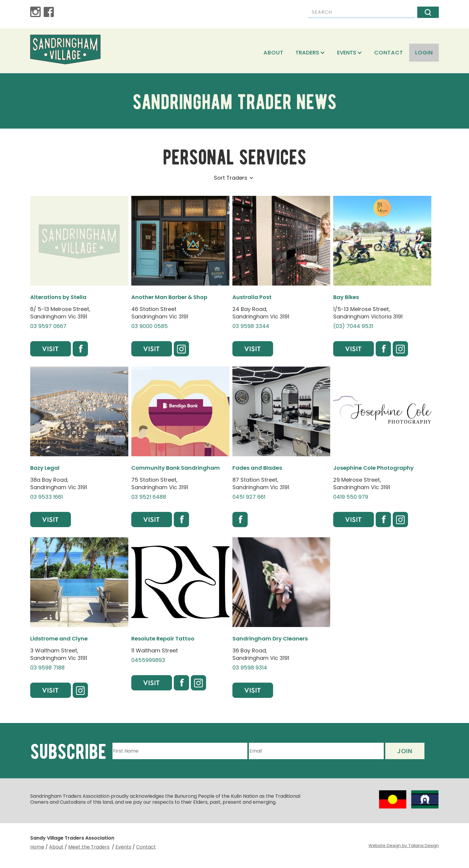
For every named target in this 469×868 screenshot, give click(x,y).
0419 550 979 (351, 497)
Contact (389, 52)
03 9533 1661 (47, 497)
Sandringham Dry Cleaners (270, 639)
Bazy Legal (45, 468)
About (274, 52)
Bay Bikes (346, 297)
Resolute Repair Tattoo (163, 639)
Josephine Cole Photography (373, 468)
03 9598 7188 (47, 668)
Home (37, 847)
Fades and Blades (257, 468)
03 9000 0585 (150, 326)
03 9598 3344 (251, 326)
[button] (310, 53)
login (424, 52)
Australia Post (252, 297)
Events (123, 847)
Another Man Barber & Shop (169, 297)
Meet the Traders (89, 847)
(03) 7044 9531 (353, 326)
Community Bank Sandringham (176, 468)
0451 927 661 (249, 497)
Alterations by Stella (58, 297)
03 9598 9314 (250, 668)
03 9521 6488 (149, 497)
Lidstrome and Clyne (59, 639)
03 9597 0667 (48, 326)
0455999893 (148, 660)
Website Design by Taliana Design (404, 846)
